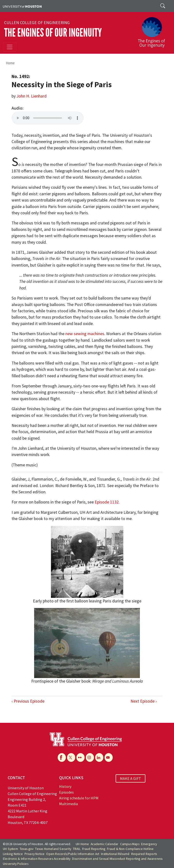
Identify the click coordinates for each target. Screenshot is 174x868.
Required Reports (144, 854)
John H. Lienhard (32, 96)
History (65, 786)
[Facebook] (62, 757)
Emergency (149, 844)
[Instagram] (90, 757)
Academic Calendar (104, 844)
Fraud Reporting (94, 849)
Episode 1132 (107, 502)
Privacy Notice (35, 854)
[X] (71, 757)
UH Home (82, 844)
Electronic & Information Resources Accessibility (37, 859)
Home (10, 63)
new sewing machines (85, 334)
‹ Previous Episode (28, 701)
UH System (10, 849)
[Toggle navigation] (10, 47)
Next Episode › (144, 701)
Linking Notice (13, 854)
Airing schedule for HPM (79, 798)
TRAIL (77, 849)
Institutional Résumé (115, 854)
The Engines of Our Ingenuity (53, 33)
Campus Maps (130, 844)
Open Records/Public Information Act (73, 854)
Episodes (66, 792)
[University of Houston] (22, 6)
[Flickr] (81, 757)
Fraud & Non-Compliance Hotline (130, 849)
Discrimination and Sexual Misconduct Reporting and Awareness (117, 859)
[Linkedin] (99, 757)
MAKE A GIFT (130, 778)
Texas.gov (27, 849)
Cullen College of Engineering (37, 23)
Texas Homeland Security (53, 849)
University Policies (16, 864)
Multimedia (68, 804)
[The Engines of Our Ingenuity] (153, 30)
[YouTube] (109, 757)
